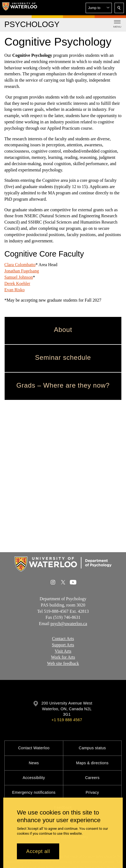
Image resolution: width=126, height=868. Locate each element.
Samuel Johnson (19, 277)
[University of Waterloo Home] (20, 8)
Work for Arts (63, 657)
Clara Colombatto (20, 265)
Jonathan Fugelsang (22, 271)
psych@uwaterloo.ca (69, 624)
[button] (99, 8)
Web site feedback (63, 663)
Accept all (38, 851)
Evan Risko (14, 289)
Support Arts (63, 645)
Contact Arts (63, 639)
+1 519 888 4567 (67, 720)
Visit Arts (63, 651)
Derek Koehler (17, 283)
